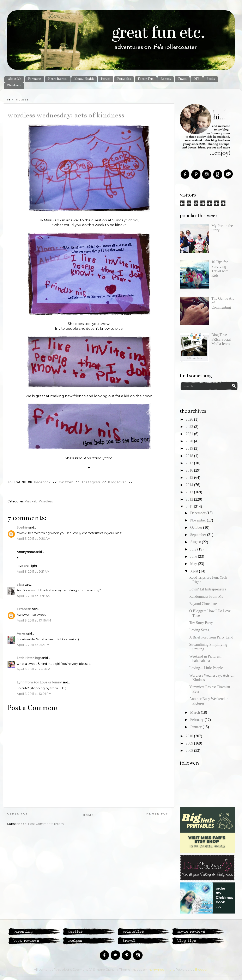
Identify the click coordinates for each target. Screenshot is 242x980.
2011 (190, 507)
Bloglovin (117, 482)
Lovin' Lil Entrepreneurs (208, 589)
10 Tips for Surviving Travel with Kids (220, 269)
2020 (190, 441)
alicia (20, 585)
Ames (21, 634)
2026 (190, 419)
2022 (190, 427)
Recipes (166, 79)
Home (88, 815)
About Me (14, 79)
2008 (190, 751)
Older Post (19, 814)
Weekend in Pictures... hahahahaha (206, 659)
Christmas (14, 86)
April (195, 571)
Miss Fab (31, 501)
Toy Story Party (201, 623)
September (198, 535)
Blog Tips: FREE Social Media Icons (221, 339)
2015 (190, 478)
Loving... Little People (206, 668)
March (195, 712)
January (196, 727)
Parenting (34, 79)
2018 (190, 456)
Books (211, 79)
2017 (190, 463)
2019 (190, 448)
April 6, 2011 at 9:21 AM (33, 572)
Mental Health (84, 79)
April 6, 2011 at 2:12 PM (33, 645)
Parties (105, 79)
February (197, 720)
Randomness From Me (206, 596)
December (198, 513)
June (194, 556)
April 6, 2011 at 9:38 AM (34, 596)
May (194, 564)
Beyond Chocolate (203, 604)
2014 (190, 485)
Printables (124, 79)
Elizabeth (24, 609)
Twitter (66, 482)
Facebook (42, 482)
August (196, 542)
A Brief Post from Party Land (211, 637)
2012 (190, 499)
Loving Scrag (199, 630)
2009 (190, 743)
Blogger (201, 970)
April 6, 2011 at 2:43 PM (34, 669)
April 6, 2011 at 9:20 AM (34, 539)
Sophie (22, 527)
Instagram (91, 482)
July (194, 549)
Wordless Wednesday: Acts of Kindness (66, 115)
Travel (182, 79)
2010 (190, 736)
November (198, 520)
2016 (190, 470)
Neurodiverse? (58, 79)
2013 (190, 492)
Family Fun (146, 79)
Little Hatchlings (29, 658)
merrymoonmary (161, 970)
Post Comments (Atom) (46, 824)
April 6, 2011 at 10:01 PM (34, 694)
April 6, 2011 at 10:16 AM (34, 620)
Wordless (46, 501)
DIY (196, 79)
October (196, 527)
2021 (190, 434)
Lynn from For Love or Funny (39, 682)
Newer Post (159, 814)
